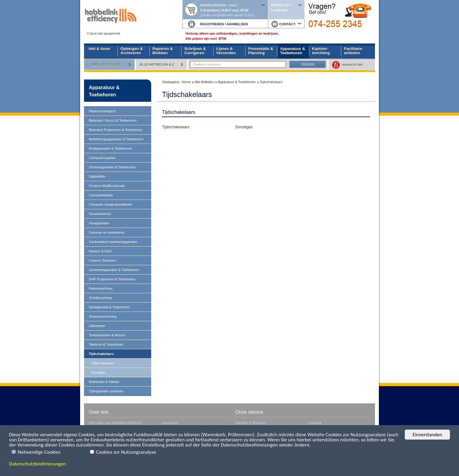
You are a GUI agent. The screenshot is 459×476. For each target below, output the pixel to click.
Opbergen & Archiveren (132, 51)
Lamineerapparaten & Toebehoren (114, 270)
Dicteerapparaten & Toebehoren (112, 167)
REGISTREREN (212, 24)
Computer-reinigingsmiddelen (111, 204)
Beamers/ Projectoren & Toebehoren (116, 130)
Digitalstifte (97, 176)
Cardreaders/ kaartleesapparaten (113, 242)
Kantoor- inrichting (321, 51)
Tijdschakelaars (101, 354)
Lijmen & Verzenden (226, 51)
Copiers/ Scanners (103, 260)
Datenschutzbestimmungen (37, 464)
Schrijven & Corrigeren (195, 51)
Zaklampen (97, 326)
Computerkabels (101, 195)
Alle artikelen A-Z (157, 64)
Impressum (170, 423)
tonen (233, 5)
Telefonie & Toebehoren (106, 344)
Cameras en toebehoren (107, 232)
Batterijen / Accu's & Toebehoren (113, 120)
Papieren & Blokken (163, 51)
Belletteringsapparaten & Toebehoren (116, 139)
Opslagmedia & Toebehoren (109, 307)
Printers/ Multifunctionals (107, 186)
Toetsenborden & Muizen (107, 335)
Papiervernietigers (102, 111)
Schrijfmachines (101, 298)
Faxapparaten (99, 223)
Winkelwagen (213, 5)
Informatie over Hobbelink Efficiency (115, 423)
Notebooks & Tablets (104, 382)
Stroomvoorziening (103, 316)
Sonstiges (98, 372)
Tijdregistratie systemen (106, 391)
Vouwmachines (100, 214)
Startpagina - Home (133, 17)
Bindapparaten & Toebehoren (110, 148)
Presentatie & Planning (261, 51)
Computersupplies (102, 158)
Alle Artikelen (204, 82)
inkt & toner (99, 49)
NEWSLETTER (347, 65)
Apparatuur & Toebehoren (293, 51)
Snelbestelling (107, 64)
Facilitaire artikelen (353, 51)
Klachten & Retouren (251, 423)
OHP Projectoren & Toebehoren (112, 279)
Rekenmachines (101, 288)
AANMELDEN (237, 24)
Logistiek (315, 423)
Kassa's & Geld (100, 251)
